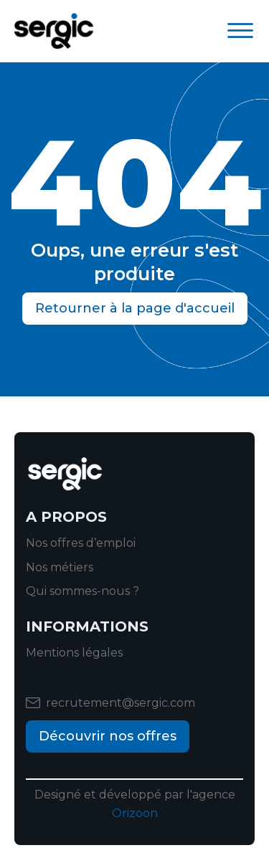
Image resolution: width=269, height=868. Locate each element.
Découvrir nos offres (108, 736)
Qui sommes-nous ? (82, 591)
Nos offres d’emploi (81, 543)
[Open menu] (240, 31)
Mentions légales (74, 653)
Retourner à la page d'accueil (135, 308)
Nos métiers (60, 567)
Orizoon (135, 813)
